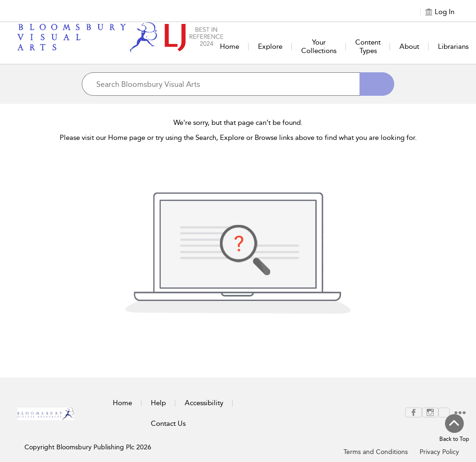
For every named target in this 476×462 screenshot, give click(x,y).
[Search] (377, 84)
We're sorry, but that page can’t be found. (238, 123)
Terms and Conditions (376, 452)
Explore (270, 46)
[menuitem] (414, 412)
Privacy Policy (439, 452)
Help (158, 403)
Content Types (368, 46)
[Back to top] (454, 429)
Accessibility (204, 403)
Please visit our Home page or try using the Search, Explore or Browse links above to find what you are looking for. (238, 138)
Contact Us (168, 423)
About (409, 46)
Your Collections (319, 46)
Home (230, 46)
